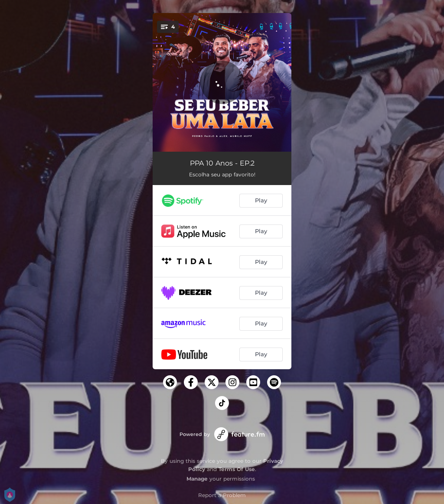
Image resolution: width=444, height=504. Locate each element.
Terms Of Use (237, 469)
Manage (197, 479)
